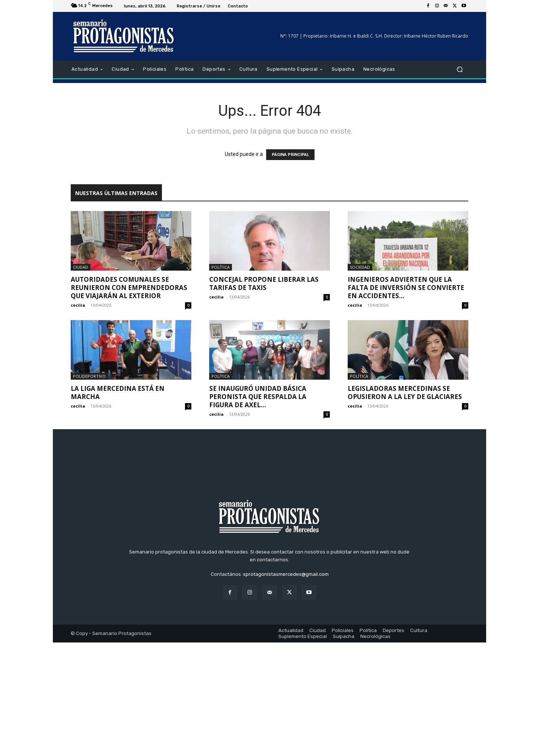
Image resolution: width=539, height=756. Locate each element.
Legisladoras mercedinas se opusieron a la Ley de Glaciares (405, 393)
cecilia (78, 305)
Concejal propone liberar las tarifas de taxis (264, 283)
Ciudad (81, 267)
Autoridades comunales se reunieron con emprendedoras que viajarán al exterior (129, 288)
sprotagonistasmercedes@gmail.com (286, 688)
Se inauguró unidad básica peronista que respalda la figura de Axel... (258, 397)
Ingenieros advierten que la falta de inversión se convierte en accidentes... (406, 288)
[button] (460, 69)
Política (221, 267)
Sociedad (360, 267)
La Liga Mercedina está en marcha (118, 393)
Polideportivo (89, 376)
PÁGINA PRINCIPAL (290, 155)
